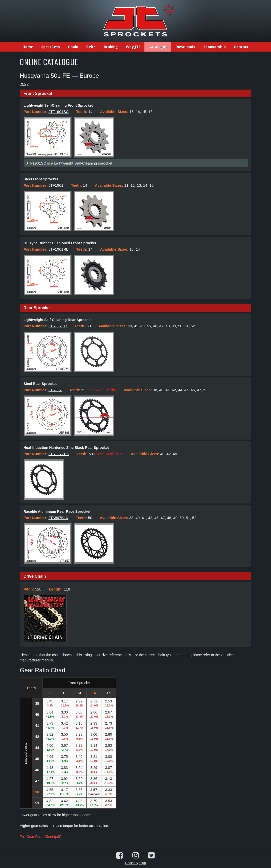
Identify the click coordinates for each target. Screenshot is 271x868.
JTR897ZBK (59, 454)
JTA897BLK (59, 518)
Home (28, 47)
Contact (241, 47)
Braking (111, 47)
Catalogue (158, 47)
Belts (91, 47)
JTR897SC (58, 326)
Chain (73, 47)
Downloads (185, 47)
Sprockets (51, 47)
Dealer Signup (135, 863)
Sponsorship (215, 47)
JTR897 (55, 390)
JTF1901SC (59, 112)
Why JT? (133, 47)
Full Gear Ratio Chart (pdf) (41, 837)
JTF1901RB (59, 249)
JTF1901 (56, 185)
